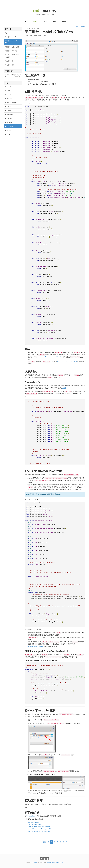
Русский (8, 118)
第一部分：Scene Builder (12, 37)
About (64, 21)
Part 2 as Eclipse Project (13, 76)
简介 (6, 33)
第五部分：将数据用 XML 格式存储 (12, 56)
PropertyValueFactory (36, 646)
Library (35, 21)
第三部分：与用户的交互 (12, 47)
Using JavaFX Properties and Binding (50, 357)
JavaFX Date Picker (35, 825)
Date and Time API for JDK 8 (67, 362)
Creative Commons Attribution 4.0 (55, 863)
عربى (8, 134)
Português (9, 114)
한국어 (8, 110)
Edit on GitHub (81, 26)
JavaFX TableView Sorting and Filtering (42, 829)
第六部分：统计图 (10, 61)
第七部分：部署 (10, 65)
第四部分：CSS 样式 (11, 51)
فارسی (8, 95)
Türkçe (8, 130)
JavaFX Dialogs (33, 822)
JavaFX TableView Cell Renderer (39, 831)
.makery (45, 11)
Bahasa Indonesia (11, 103)
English (8, 87)
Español (8, 91)
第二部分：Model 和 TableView (11, 42)
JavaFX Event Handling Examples (40, 827)
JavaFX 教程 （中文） (33, 29)
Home (24, 21)
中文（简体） (10, 126)
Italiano (8, 106)
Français (8, 99)
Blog (55, 21)
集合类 (64, 388)
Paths (45, 21)
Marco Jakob (34, 863)
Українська (9, 122)
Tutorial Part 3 (31, 816)
